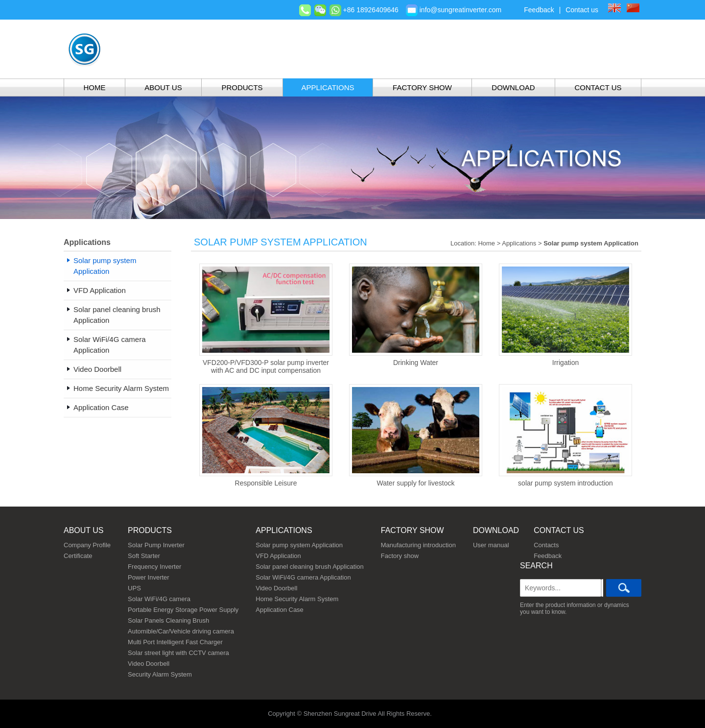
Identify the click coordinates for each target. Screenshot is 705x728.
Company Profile (87, 545)
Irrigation (565, 315)
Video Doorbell (149, 664)
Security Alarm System (160, 674)
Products (242, 87)
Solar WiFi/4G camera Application (303, 577)
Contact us (582, 10)
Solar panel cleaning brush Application (309, 567)
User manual (491, 545)
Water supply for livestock (416, 436)
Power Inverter (149, 577)
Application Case (280, 610)
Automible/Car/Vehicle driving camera (181, 631)
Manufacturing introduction (418, 545)
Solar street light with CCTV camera (178, 653)
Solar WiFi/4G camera (159, 599)
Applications (328, 87)
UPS (134, 588)
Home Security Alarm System (297, 599)
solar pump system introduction (565, 436)
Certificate (78, 556)
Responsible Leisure (266, 436)
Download (513, 87)
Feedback (539, 10)
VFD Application (278, 556)
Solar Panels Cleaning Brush (168, 620)
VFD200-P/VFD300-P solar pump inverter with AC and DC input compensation (266, 319)
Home (95, 87)
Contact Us (598, 87)
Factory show (422, 87)
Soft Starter (144, 556)
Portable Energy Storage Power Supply (183, 610)
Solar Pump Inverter (156, 545)
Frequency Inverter (154, 567)
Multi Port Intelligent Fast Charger (175, 642)
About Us (163, 87)
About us (84, 530)
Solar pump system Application (299, 545)
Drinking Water (416, 315)
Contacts (546, 545)
